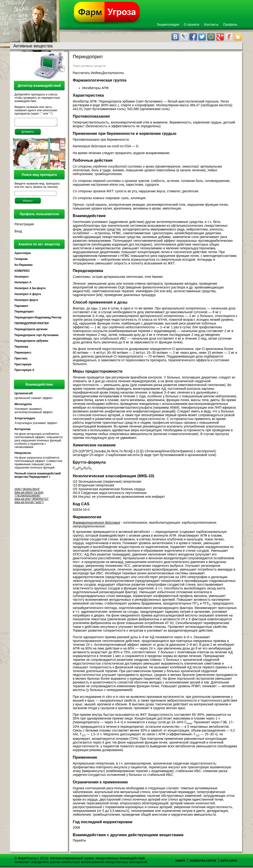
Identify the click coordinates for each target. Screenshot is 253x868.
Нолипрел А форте (28, 296)
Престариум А (25, 371)
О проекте (192, 25)
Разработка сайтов (203, 861)
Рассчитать (98, 73)
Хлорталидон (25, 420)
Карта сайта (229, 861)
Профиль (230, 25)
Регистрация (24, 226)
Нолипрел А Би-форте (30, 290)
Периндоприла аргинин (31, 331)
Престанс (21, 360)
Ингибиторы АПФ (96, 88)
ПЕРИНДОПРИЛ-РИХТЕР (32, 325)
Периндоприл (24, 313)
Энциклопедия (168, 25)
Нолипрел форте (26, 301)
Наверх (180, 861)
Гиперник (21, 260)
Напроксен (23, 454)
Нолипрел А (23, 284)
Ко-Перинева (24, 266)
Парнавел (21, 307)
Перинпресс (23, 354)
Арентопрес (23, 255)
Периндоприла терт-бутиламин (37, 337)
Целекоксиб (24, 395)
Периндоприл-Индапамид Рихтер (38, 319)
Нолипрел (22, 278)
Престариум (23, 366)
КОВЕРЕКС (22, 272)
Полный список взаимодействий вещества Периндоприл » (38, 477)
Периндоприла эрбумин (31, 342)
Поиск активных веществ (89, 66)
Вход (18, 233)
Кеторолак (23, 430)
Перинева (21, 348)
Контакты (211, 25)
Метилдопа (23, 405)
